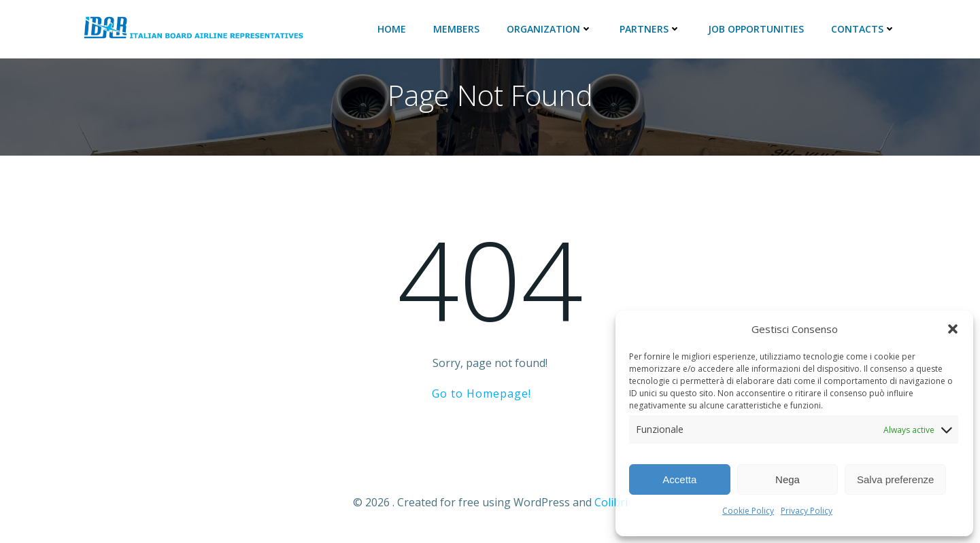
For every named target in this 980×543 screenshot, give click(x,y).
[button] (953, 329)
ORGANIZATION (550, 29)
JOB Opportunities (756, 29)
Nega (788, 479)
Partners (650, 29)
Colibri (611, 502)
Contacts (863, 29)
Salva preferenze (895, 479)
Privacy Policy (807, 511)
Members (456, 29)
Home (392, 29)
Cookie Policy (748, 511)
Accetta (679, 479)
